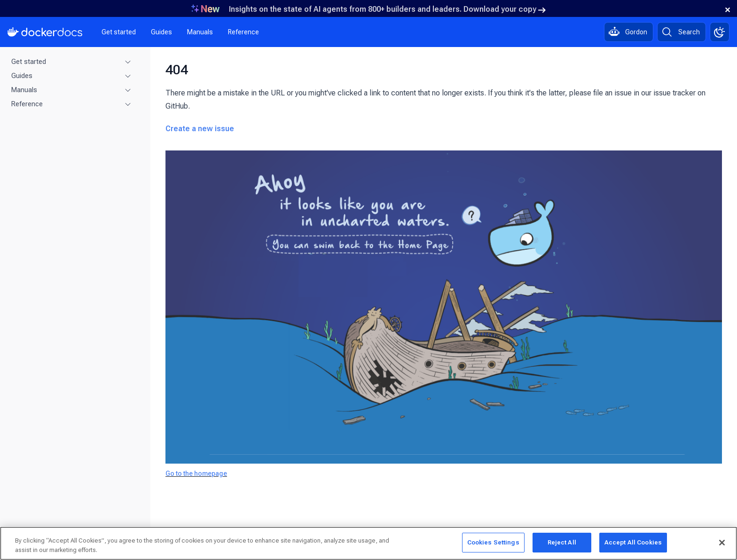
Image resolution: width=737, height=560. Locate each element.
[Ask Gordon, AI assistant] (629, 32)
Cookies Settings (493, 542)
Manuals (200, 32)
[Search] (682, 32)
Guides (161, 32)
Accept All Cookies (633, 542)
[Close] (722, 543)
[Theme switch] (720, 32)
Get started (119, 32)
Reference (243, 32)
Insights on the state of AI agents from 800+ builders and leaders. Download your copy (387, 9)
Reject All (562, 542)
